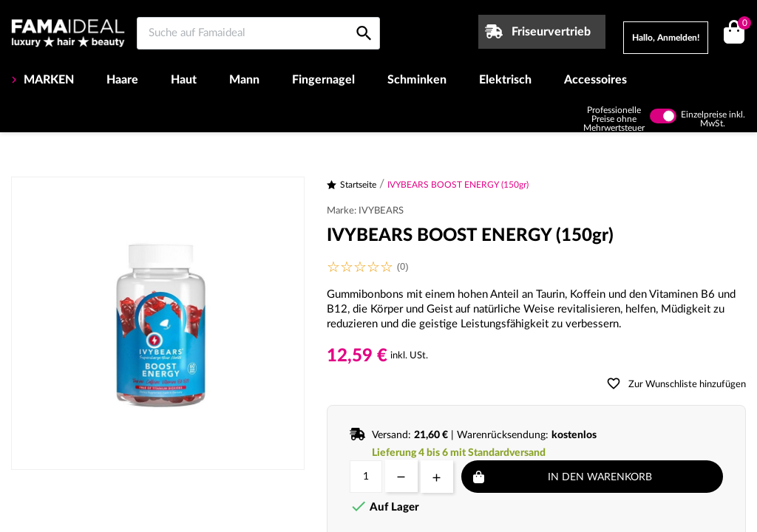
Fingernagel (323, 80)
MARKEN (47, 80)
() (742, 25)
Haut (184, 80)
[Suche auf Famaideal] (258, 33)
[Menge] (366, 477)
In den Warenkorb (600, 477)
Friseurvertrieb (551, 32)
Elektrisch (505, 80)
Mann (244, 80)
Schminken (417, 80)
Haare (122, 80)
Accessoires (595, 80)
